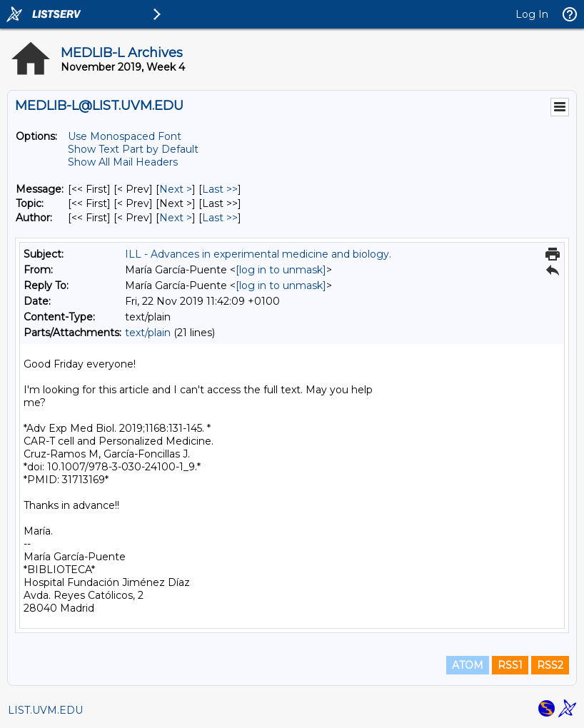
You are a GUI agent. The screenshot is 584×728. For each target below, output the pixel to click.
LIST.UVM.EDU (45, 710)
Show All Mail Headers (123, 162)
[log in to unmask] (281, 270)
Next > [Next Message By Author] (176, 218)
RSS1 (510, 665)
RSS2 (550, 665)
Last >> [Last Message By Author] (220, 218)
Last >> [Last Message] (220, 189)
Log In (532, 14)
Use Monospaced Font (125, 136)
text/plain (148, 333)
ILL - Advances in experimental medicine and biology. (258, 254)
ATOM (468, 665)
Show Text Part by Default (133, 149)
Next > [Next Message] (176, 189)
